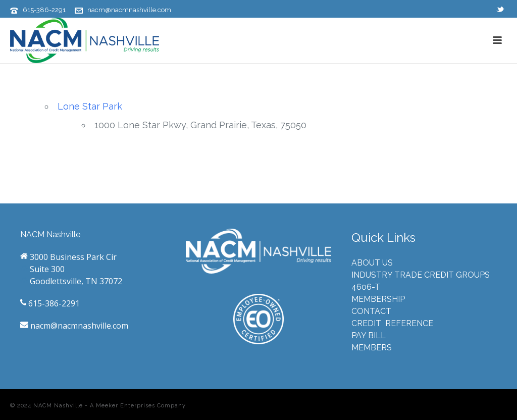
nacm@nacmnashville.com (129, 10)
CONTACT (371, 311)
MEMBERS (372, 348)
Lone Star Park (90, 106)
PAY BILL (369, 335)
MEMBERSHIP (378, 299)
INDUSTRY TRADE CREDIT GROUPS (421, 275)
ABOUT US (372, 263)
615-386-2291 (44, 10)
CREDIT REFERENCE (392, 323)
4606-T (366, 287)
